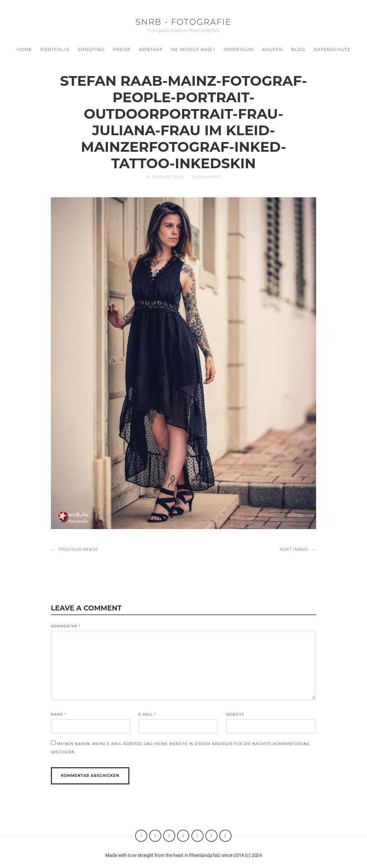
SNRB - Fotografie (183, 22)
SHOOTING (91, 49)
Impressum (239, 49)
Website (235, 714)
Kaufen (273, 49)
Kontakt (151, 49)
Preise (122, 49)
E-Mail (147, 714)
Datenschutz (332, 49)
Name (58, 714)
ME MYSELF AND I (193, 49)
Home (24, 49)
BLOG (298, 49)
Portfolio (55, 49)
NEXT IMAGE (298, 549)
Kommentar (66, 626)
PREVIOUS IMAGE (75, 549)
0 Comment (206, 177)
